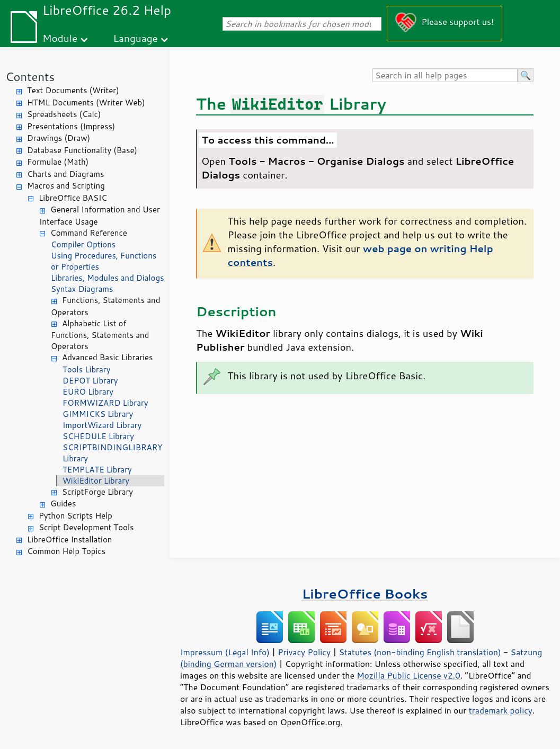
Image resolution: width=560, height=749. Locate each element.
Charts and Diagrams (65, 174)
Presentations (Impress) (71, 126)
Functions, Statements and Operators (105, 306)
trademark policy (501, 710)
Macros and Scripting (66, 186)
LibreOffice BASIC (73, 198)
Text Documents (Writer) (73, 90)
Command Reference (89, 233)
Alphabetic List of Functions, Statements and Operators (100, 335)
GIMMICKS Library (98, 414)
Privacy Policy (304, 652)
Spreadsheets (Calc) (64, 114)
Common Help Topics (66, 551)
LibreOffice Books (365, 594)
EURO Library (88, 392)
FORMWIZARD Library (105, 403)
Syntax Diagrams (82, 289)
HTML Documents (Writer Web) (86, 102)
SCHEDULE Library (98, 436)
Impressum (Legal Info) (225, 652)
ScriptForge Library (97, 492)
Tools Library (86, 369)
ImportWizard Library (102, 425)
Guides (63, 503)
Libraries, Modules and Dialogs (107, 278)
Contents (30, 77)
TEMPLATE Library (97, 470)
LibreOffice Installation (69, 540)
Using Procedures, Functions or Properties (104, 261)
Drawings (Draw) (59, 138)
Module (60, 38)
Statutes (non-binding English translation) (420, 652)
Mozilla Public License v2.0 (408, 675)
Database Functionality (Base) (82, 150)
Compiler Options (83, 244)
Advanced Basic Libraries (107, 357)
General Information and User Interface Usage (100, 216)
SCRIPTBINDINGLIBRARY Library (113, 453)
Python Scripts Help (75, 516)
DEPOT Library (90, 381)
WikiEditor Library (96, 481)
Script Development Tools (86, 527)
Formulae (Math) (58, 162)
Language (136, 38)
